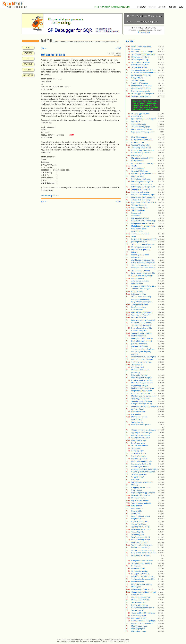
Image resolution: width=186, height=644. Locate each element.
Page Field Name (138, 176)
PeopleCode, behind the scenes (144, 553)
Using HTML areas (138, 78)
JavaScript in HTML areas (141, 75)
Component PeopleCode (141, 597)
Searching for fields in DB (141, 464)
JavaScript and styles (139, 242)
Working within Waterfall (141, 315)
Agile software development (142, 312)
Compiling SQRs (137, 451)
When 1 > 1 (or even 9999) (141, 46)
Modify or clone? (138, 581)
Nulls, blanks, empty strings (142, 276)
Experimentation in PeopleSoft (143, 320)
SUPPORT (152, 7)
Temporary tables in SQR (141, 147)
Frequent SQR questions (141, 249)
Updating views (137, 291)
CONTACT (173, 7)
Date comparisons (138, 412)
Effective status (137, 283)
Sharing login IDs (138, 610)
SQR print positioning (140, 59)
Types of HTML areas (139, 83)
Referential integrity (139, 375)
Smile (134, 236)
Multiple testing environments (143, 226)
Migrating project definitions (142, 158)
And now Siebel (137, 409)
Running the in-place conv (142, 461)
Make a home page (139, 631)
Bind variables (137, 257)
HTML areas (136, 566)
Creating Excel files (139, 440)
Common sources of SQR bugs (143, 621)
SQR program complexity (141, 247)
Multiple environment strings (143, 223)
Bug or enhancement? (140, 500)
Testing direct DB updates (141, 325)
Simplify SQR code (138, 519)
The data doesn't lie (139, 205)
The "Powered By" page (141, 127)
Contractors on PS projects (142, 362)
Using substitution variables (142, 561)
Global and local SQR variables (143, 613)
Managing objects (138, 629)
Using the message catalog (142, 404)
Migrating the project (140, 346)
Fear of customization (140, 65)
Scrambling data (138, 534)
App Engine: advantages (141, 435)
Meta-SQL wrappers (139, 137)
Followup (135, 252)
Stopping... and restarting (141, 96)
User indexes (136, 490)
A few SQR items (138, 116)
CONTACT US (28, 75)
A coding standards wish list (142, 380)
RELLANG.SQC (137, 155)
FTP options (136, 414)
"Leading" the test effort (141, 145)
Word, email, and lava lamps (142, 545)
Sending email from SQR (141, 189)
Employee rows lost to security (143, 268)
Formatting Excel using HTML (143, 181)
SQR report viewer (139, 498)
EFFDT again (136, 587)
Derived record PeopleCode (142, 140)
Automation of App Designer (142, 359)
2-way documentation (140, 304)
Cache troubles (137, 595)
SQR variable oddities (140, 446)
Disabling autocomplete (141, 91)
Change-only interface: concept (144, 592)
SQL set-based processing (141, 297)
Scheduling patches (139, 474)
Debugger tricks (138, 367)
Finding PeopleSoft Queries (142, 338)
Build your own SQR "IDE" (141, 425)
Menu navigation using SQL (142, 378)
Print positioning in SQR (141, 540)
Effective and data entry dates (143, 197)
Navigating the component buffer (144, 239)
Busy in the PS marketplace (142, 302)
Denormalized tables (139, 605)
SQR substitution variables (141, 563)
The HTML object (138, 80)
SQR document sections (141, 270)
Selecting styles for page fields (143, 187)
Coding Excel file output (141, 438)
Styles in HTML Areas (139, 171)
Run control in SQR (139, 618)
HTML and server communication (144, 73)
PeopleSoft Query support (142, 341)
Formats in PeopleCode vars (142, 129)
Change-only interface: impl (142, 589)
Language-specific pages (141, 555)
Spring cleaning (137, 422)
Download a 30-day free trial (143, 16)
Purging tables (137, 511)
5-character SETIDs (139, 453)
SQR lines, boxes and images (142, 52)
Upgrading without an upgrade (143, 472)
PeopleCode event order (141, 179)
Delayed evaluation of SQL (142, 328)
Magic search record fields (142, 391)
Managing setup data (139, 626)
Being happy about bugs (141, 299)
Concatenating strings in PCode (143, 70)
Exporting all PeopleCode (141, 88)
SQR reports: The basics (141, 62)
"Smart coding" (137, 364)
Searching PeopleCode (140, 398)
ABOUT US (162, 7)
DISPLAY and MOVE (139, 615)
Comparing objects (139, 524)
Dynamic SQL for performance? (144, 174)
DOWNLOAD (142, 7)
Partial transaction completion (143, 263)
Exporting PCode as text (141, 516)
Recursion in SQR (138, 568)
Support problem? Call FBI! (142, 333)
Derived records (138, 161)
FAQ (28, 59)
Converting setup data (140, 466)
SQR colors (136, 49)
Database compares (139, 330)
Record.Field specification (141, 153)
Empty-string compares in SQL (143, 273)
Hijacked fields (137, 310)
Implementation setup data (142, 623)
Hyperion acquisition (139, 208)
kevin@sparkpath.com (50, 195)
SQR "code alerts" (138, 168)
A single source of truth (140, 234)
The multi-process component (143, 265)
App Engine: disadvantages (142, 432)
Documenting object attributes (143, 393)
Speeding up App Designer (142, 401)
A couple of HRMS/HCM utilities (143, 286)
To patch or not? (138, 477)
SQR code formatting (139, 571)
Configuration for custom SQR (143, 579)
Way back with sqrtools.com (142, 482)
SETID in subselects (139, 602)
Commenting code (139, 124)
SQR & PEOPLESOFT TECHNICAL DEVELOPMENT (112, 7)
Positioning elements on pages (143, 163)
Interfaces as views (139, 307)
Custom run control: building (143, 550)
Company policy (138, 278)
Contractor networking (140, 192)
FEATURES (28, 53)
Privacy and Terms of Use (120, 639)
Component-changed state (142, 184)
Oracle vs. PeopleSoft (140, 542)
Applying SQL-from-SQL (141, 527)
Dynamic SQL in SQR (139, 459)
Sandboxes (136, 215)
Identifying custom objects (142, 584)
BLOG (181, 7)
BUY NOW (28, 70)
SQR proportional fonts (140, 57)
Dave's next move (138, 443)
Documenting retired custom (143, 608)
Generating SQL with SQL (141, 529)
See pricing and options (141, 22)
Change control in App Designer (144, 430)
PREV (44, 48)
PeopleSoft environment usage (143, 221)
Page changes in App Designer (143, 493)
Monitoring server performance (144, 396)
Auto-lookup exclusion (140, 281)
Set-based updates (139, 294)
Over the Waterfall (139, 317)
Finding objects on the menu (143, 388)
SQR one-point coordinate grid (143, 54)
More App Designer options (142, 383)
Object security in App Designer (144, 357)
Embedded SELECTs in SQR (142, 86)
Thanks (134, 166)
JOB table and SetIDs (139, 344)
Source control (137, 213)
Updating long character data (143, 150)
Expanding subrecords (140, 255)
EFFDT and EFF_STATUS (140, 600)
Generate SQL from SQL (141, 495)
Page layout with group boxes (143, 132)
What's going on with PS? (141, 537)
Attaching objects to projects (142, 260)
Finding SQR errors (139, 336)
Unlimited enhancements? (142, 323)
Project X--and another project (143, 195)
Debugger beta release (140, 574)
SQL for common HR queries (143, 244)
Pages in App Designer (140, 385)
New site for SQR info (140, 521)
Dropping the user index (141, 487)
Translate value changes (141, 289)
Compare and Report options (143, 349)
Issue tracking (137, 506)
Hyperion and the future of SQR (144, 202)
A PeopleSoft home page (141, 200)
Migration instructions (140, 218)
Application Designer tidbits (142, 576)
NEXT (118, 48)
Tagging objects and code (141, 503)
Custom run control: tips (141, 547)
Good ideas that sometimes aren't (145, 406)
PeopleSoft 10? (137, 508)
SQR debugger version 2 (141, 114)
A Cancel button (138, 142)
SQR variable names (139, 67)
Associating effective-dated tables (144, 469)
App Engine (136, 121)
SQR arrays (136, 448)
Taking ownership (138, 210)
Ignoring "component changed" (144, 119)
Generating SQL (138, 532)
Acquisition (136, 514)
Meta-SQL (135, 485)
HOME (28, 48)
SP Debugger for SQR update (143, 93)
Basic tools (135, 480)
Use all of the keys (138, 456)
